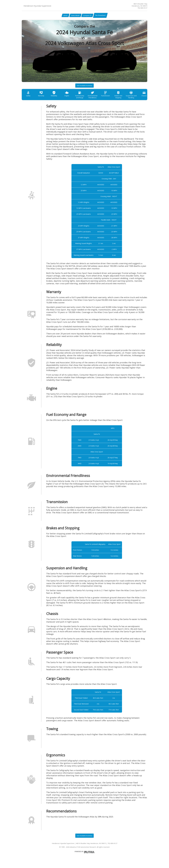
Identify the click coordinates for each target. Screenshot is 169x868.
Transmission (113, 97)
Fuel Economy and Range (85, 98)
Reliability (57, 97)
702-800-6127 (142, 8)
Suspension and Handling (140, 98)
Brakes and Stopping (127, 98)
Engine (71, 97)
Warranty (43, 97)
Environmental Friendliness (99, 98)
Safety (29, 97)
